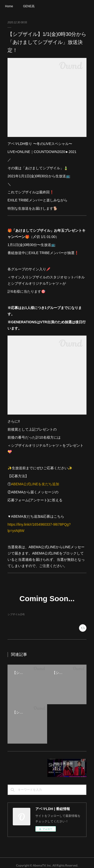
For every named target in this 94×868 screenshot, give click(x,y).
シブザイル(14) (16, 614)
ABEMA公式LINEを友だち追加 (35, 484)
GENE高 (29, 6)
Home (9, 6)
